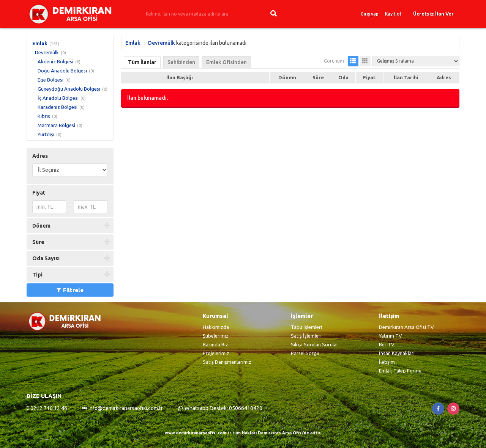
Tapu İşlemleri (306, 327)
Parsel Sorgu (305, 353)
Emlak (40, 43)
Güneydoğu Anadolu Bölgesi (69, 89)
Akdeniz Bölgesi (55, 61)
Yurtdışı (46, 134)
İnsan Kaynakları (397, 353)
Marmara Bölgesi (56, 125)
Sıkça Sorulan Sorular (315, 344)
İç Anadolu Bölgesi (58, 98)
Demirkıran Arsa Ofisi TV (406, 327)
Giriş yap (370, 14)
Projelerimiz (216, 353)
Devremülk (47, 52)
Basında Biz (215, 344)
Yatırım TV (391, 336)
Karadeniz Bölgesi (58, 107)
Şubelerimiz (216, 336)
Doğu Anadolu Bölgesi (62, 71)
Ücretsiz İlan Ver (433, 14)
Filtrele (70, 290)
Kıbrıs (44, 116)
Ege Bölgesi (50, 80)
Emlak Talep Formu (400, 371)
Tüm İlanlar (142, 62)
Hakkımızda (216, 327)
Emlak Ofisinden (226, 62)
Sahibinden (181, 62)
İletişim (387, 362)
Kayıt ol (393, 14)
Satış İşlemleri (306, 336)
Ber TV (387, 344)
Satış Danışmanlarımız (227, 362)
